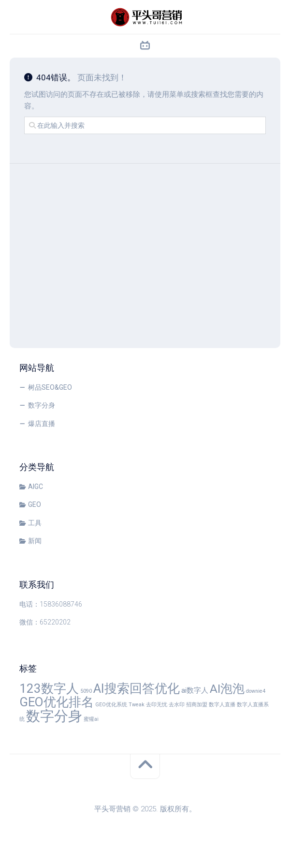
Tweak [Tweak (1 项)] (137, 705)
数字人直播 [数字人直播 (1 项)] (222, 705)
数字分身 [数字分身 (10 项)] (54, 716)
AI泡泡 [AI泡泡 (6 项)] (227, 689)
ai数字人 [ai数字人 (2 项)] (195, 690)
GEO (35, 504)
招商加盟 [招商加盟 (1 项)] (197, 705)
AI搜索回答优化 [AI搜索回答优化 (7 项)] (137, 688)
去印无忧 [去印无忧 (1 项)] (157, 705)
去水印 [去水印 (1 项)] (177, 705)
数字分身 (42, 405)
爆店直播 (42, 424)
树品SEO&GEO (50, 387)
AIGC (36, 487)
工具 (35, 523)
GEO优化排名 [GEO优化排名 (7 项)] (57, 702)
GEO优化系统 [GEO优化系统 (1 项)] (111, 705)
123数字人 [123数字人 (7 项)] (49, 688)
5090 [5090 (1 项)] (86, 691)
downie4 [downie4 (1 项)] (256, 691)
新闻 (35, 541)
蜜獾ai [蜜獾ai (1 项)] (91, 719)
